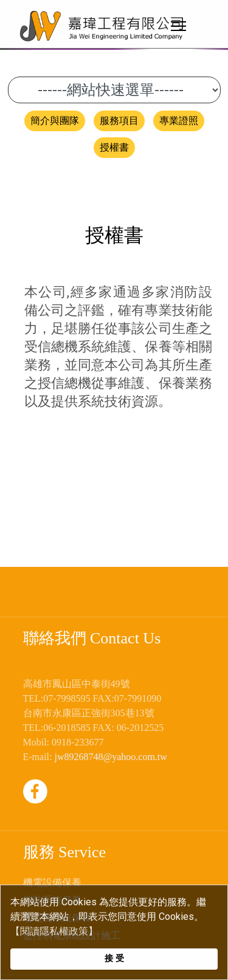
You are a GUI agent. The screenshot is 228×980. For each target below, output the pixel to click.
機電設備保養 (52, 882)
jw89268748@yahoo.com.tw (110, 757)
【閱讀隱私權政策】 (54, 931)
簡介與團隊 (55, 121)
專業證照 (179, 121)
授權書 (114, 147)
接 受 (114, 958)
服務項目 (119, 121)
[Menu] (181, 26)
